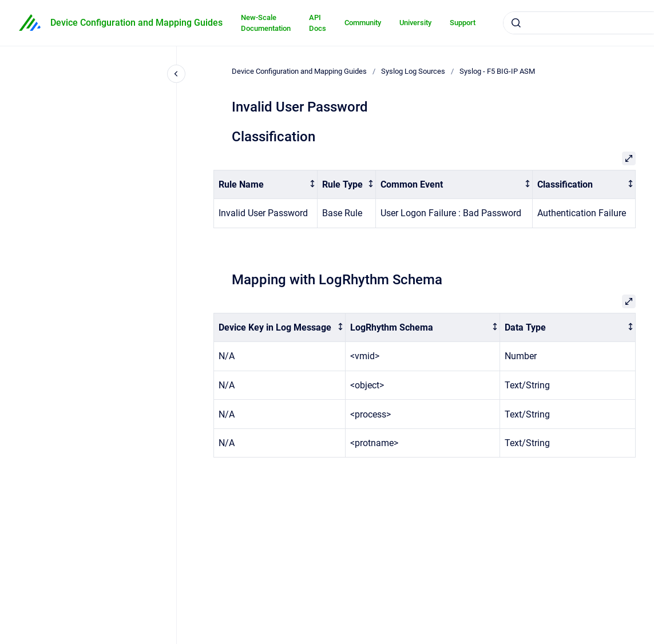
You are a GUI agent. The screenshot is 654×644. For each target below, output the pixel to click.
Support (463, 23)
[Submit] (516, 23)
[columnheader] (266, 184)
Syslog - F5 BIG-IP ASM (497, 71)
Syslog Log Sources (413, 71)
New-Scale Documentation (266, 23)
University (415, 23)
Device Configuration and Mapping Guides (136, 23)
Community (363, 23)
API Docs (318, 23)
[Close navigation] (176, 74)
